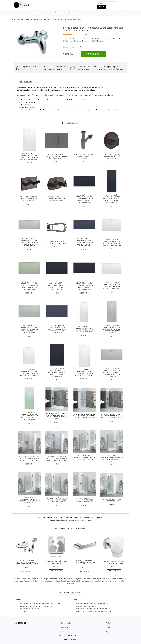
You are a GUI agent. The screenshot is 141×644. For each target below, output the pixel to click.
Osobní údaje (65, 632)
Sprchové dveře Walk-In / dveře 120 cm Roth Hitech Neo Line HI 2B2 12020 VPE (57, 458)
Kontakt (108, 627)
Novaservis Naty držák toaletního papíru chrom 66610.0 (85, 562)
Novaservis (80, 41)
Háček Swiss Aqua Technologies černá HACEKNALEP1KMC (112, 156)
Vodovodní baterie (85, 520)
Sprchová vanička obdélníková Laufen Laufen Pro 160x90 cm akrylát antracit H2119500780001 (57, 286)
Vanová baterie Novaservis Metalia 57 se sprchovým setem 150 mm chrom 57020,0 (27, 562)
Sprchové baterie (74, 520)
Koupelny (34, 13)
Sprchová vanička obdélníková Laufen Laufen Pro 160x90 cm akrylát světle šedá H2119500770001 (29, 286)
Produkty (19, 19)
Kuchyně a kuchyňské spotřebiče (62, 13)
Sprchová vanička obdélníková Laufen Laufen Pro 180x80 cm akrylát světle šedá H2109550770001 (29, 242)
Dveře (88, 13)
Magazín (109, 632)
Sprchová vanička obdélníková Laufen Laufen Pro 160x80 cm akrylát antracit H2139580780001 (112, 199)
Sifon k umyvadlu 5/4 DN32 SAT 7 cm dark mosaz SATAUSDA (84, 156)
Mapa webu (64, 627)
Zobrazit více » (100, 41)
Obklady (106, 13)
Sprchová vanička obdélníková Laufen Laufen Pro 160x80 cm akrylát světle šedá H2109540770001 (112, 373)
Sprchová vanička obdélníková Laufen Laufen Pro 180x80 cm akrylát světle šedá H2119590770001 (112, 329)
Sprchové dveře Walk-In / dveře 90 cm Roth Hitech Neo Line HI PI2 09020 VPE (84, 500)
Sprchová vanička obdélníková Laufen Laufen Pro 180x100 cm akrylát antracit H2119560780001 (57, 329)
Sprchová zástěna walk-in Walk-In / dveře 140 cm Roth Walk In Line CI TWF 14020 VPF (112, 416)
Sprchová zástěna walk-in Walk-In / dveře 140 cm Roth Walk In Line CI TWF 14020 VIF (84, 416)
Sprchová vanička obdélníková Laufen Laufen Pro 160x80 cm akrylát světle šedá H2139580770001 (29, 416)
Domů (18, 13)
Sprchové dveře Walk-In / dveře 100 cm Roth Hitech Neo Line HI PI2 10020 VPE (57, 500)
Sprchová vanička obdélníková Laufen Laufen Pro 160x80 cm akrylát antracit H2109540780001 (84, 199)
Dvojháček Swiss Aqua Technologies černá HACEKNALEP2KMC (57, 199)
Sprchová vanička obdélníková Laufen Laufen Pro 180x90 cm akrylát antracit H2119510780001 (84, 286)
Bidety (122, 13)
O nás (108, 623)
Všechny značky (66, 623)
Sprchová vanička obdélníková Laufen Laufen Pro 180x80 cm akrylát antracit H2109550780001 (84, 242)
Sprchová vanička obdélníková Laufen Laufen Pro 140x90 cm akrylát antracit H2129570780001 (57, 373)
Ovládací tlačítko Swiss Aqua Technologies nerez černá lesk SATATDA (57, 156)
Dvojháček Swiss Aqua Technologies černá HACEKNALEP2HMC (29, 199)
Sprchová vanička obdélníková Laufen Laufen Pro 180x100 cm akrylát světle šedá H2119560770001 (29, 329)
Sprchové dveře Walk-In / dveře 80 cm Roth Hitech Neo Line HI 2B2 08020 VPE (29, 458)
